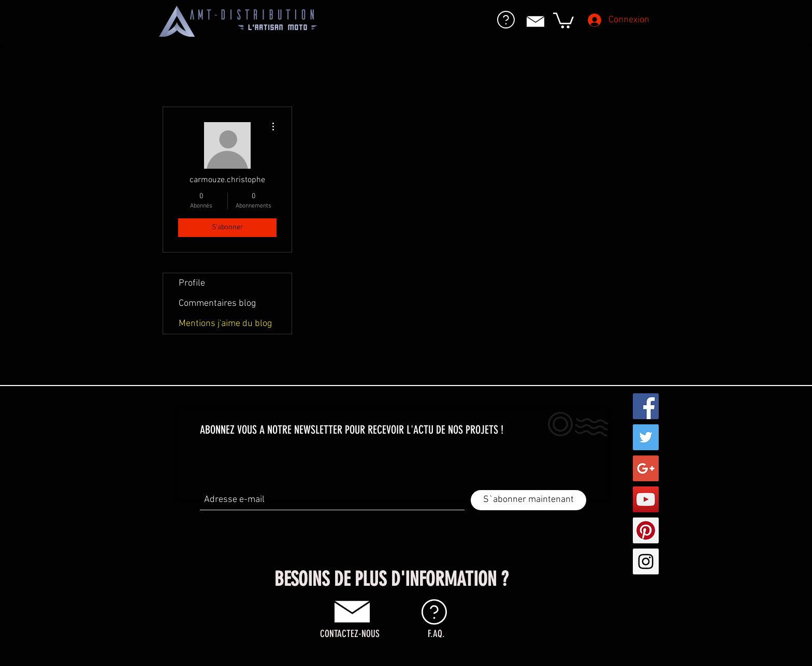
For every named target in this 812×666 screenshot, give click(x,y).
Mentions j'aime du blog (225, 324)
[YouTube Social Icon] (646, 499)
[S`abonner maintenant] (528, 500)
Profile (192, 283)
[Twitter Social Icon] (646, 437)
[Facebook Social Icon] (646, 406)
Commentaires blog (217, 304)
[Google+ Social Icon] (646, 468)
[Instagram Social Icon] (646, 561)
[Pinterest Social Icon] (646, 530)
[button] (563, 20)
